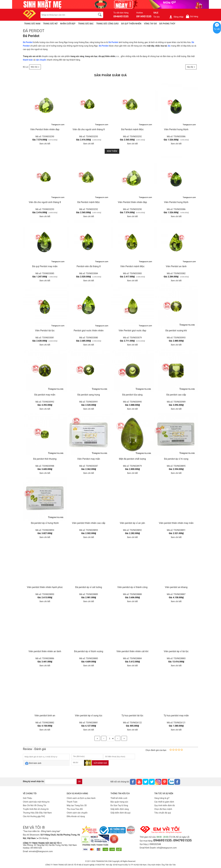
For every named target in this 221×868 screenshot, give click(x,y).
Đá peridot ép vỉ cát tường (89, 587)
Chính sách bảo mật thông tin (36, 802)
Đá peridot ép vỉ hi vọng (176, 459)
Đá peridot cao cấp (176, 395)
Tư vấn (217, 29)
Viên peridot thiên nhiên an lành (45, 651)
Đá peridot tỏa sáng (132, 395)
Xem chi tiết (45, 144)
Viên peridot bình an (45, 716)
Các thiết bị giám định (164, 802)
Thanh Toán (72, 802)
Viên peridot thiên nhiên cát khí (132, 651)
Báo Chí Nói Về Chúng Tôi (34, 805)
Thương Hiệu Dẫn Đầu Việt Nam (37, 813)
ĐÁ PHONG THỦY (167, 24)
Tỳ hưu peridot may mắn (176, 716)
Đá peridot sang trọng (89, 395)
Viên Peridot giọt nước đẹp (132, 331)
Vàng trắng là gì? (162, 798)
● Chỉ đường (43, 838)
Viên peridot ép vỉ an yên (132, 523)
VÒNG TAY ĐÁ (150, 24)
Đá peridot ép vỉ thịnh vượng (89, 651)
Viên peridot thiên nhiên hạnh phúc (45, 587)
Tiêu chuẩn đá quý (163, 813)
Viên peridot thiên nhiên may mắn (176, 523)
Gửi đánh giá (100, 763)
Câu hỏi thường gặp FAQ (34, 816)
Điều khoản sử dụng (76, 816)
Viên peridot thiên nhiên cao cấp (89, 523)
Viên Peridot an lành (176, 266)
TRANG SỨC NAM (32, 24)
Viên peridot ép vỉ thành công (132, 587)
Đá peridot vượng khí (176, 331)
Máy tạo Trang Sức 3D (77, 805)
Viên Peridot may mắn (89, 459)
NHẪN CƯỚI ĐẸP (68, 24)
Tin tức (157, 17)
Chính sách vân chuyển (77, 813)
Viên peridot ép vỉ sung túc (89, 716)
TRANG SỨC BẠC (86, 24)
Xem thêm (112, 151)
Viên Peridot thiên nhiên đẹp (45, 129)
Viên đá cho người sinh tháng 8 (89, 129)
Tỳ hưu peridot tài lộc (132, 716)
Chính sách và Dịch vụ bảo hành (81, 798)
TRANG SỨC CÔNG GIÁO (107, 24)
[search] (100, 15)
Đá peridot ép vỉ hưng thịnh (45, 523)
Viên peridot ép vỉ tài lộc (176, 651)
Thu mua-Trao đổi (75, 809)
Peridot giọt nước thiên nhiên (89, 331)
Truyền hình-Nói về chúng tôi (36, 809)
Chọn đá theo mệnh (163, 809)
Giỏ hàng (192, 16)
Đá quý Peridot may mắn (45, 266)
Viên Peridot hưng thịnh (176, 129)
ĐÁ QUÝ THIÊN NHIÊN (131, 24)
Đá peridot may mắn (45, 395)
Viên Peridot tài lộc (45, 331)
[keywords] (67, 15)
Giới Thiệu (27, 798)
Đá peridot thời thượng (45, 459)
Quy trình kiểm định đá (165, 805)
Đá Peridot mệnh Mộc (132, 129)
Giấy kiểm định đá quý (120, 813)
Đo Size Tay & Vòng (119, 805)
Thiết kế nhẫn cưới (119, 798)
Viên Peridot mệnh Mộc (132, 266)
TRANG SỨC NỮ (50, 24)
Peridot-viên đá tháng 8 (89, 266)
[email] (60, 782)
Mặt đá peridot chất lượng (132, 459)
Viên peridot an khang (176, 587)
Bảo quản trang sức (119, 802)
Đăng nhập (176, 17)
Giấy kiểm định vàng (120, 809)
